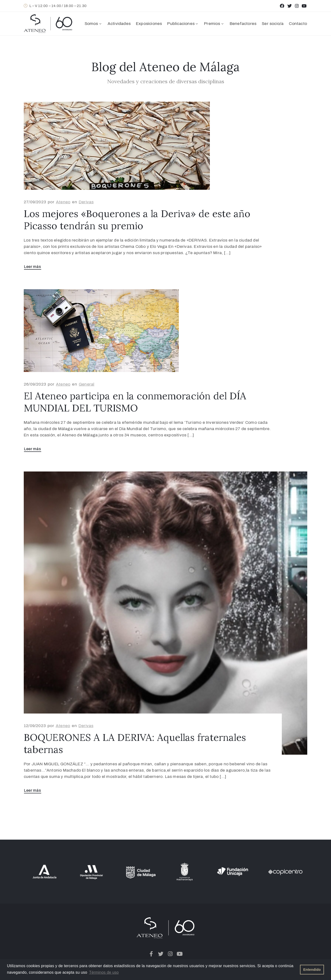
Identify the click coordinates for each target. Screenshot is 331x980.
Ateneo (63, 202)
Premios (214, 24)
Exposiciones (149, 24)
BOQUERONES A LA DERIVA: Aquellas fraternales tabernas (135, 743)
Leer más (33, 267)
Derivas (86, 202)
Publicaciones (183, 24)
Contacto (298, 24)
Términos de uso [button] (104, 972)
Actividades (119, 24)
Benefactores (243, 24)
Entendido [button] (312, 970)
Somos (93, 24)
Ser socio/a (273, 24)
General (87, 384)
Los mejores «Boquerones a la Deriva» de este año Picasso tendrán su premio (137, 220)
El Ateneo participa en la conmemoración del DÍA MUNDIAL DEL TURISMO (135, 402)
